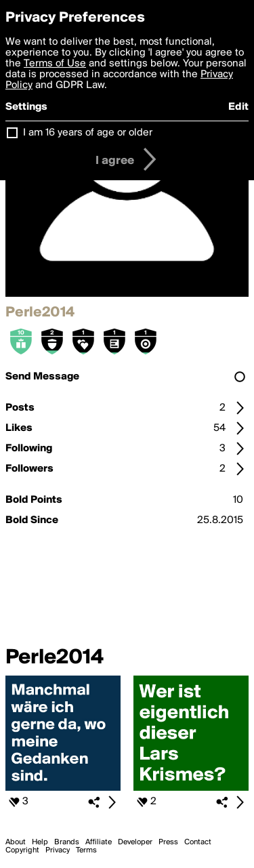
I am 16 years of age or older (88, 133)
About (16, 842)
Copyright (22, 850)
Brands (67, 842)
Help (40, 842)
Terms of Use (55, 64)
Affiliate (99, 842)
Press (168, 842)
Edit (238, 107)
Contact (198, 842)
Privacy (58, 850)
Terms (86, 850)
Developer (135, 842)
